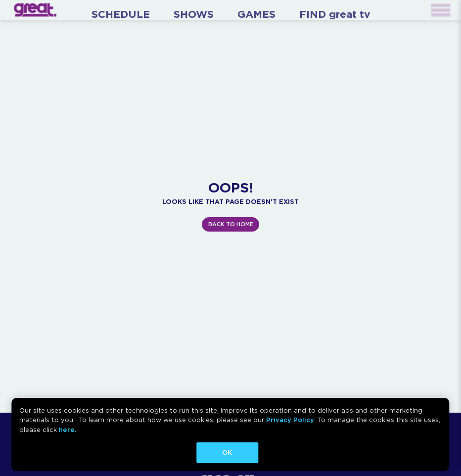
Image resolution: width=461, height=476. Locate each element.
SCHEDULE (121, 14)
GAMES (256, 14)
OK (227, 452)
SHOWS (194, 14)
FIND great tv (335, 14)
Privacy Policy (290, 420)
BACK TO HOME (231, 224)
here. (68, 430)
